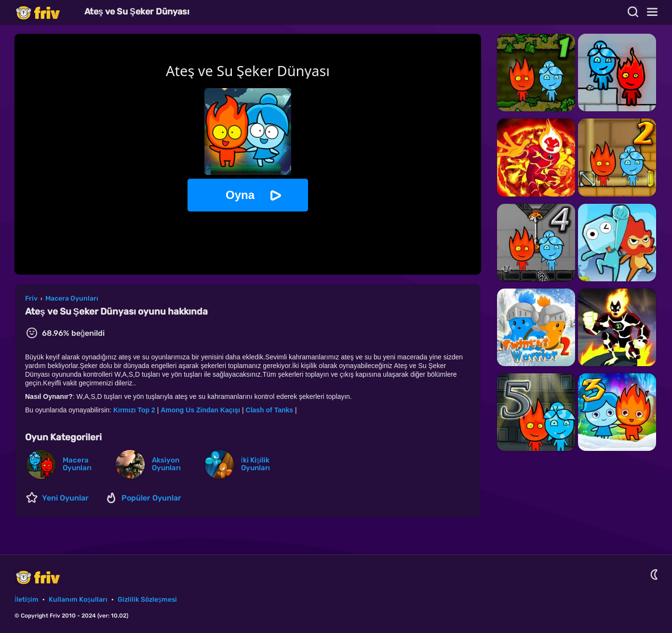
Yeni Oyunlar (65, 498)
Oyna (240, 195)
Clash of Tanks (270, 410)
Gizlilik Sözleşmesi (147, 600)
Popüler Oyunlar (151, 498)
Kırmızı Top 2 (134, 410)
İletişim (27, 600)
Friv (46, 12)
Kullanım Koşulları (78, 600)
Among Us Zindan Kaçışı (200, 410)
